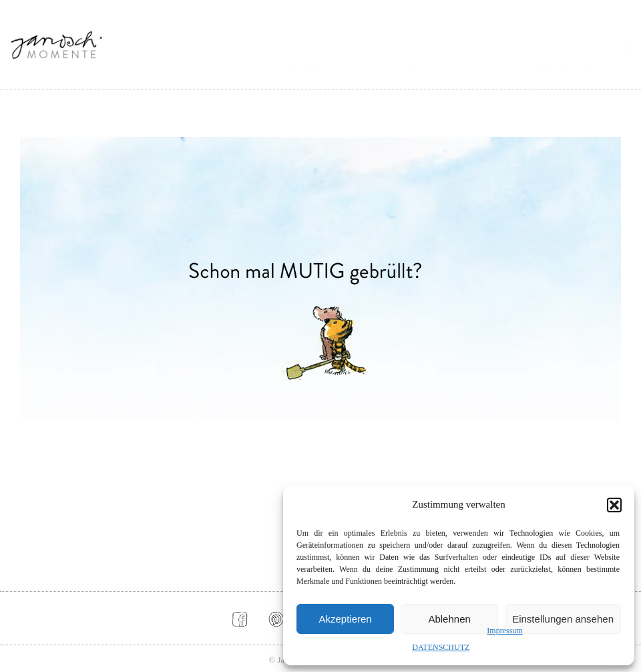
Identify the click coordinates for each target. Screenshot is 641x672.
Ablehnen (449, 619)
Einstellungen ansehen (563, 619)
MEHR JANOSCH (562, 68)
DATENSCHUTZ (441, 647)
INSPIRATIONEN (381, 68)
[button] (614, 505)
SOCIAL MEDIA (470, 68)
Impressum (504, 631)
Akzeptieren (345, 619)
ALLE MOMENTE (288, 68)
